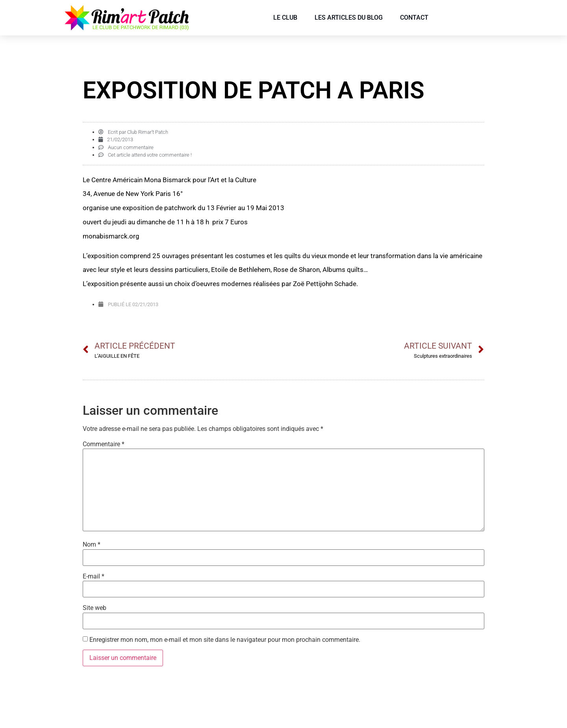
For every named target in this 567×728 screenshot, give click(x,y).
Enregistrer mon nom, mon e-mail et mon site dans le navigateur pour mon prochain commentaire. (225, 640)
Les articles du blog (349, 18)
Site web (94, 608)
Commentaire (104, 444)
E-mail (94, 576)
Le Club (285, 18)
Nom (92, 545)
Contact (414, 18)
